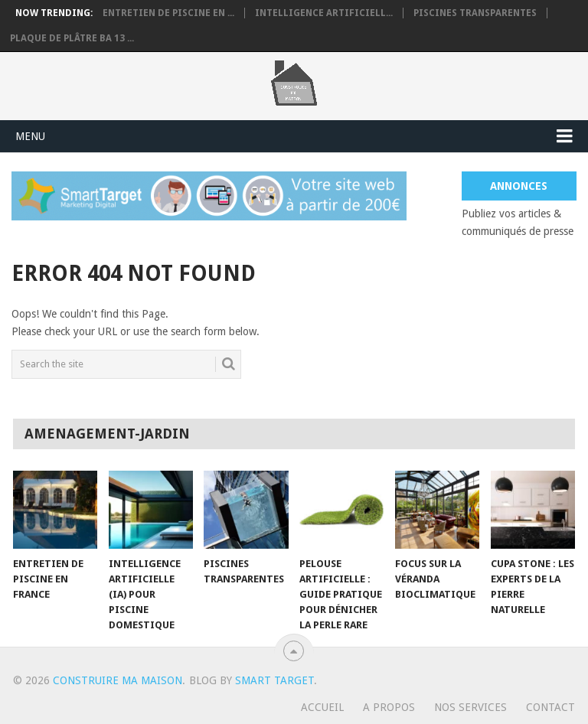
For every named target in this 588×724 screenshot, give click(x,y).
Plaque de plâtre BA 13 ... (72, 38)
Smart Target (274, 680)
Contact (550, 707)
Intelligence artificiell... (324, 13)
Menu (30, 136)
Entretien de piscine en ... (168, 13)
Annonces (519, 186)
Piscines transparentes (475, 13)
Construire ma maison (118, 680)
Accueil (322, 707)
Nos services (470, 707)
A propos (389, 707)
